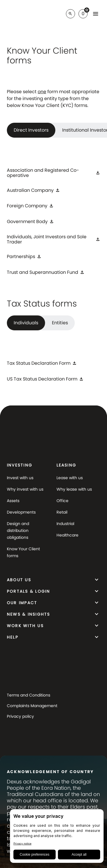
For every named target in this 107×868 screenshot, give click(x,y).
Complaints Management (32, 706)
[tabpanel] (53, 223)
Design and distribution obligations (18, 530)
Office (62, 501)
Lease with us (70, 478)
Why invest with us (25, 489)
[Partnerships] (24, 257)
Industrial (65, 524)
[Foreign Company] (30, 206)
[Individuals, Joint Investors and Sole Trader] (53, 239)
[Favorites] (83, 14)
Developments (21, 512)
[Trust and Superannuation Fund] (46, 272)
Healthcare (67, 535)
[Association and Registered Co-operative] (53, 173)
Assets (13, 501)
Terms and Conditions (29, 695)
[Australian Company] (33, 190)
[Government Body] (30, 222)
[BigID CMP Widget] (57, 837)
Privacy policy (20, 716)
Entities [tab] (60, 323)
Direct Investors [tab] (31, 130)
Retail (62, 512)
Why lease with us (74, 489)
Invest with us (20, 478)
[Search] (70, 14)
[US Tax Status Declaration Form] (45, 379)
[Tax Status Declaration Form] (42, 363)
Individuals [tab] (26, 323)
